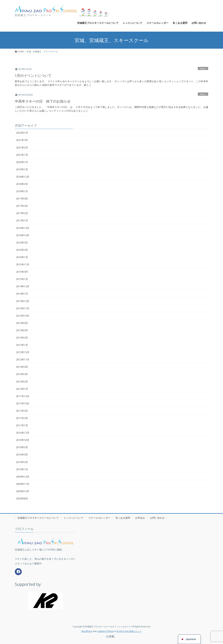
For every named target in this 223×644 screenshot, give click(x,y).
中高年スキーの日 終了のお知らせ (43, 101)
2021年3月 (22, 140)
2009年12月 (23, 477)
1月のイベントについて (33, 76)
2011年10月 (23, 403)
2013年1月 (22, 345)
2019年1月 (22, 169)
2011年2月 (22, 418)
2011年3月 (22, 411)
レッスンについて (74, 518)
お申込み (140, 518)
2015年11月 (23, 264)
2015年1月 (22, 279)
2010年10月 (23, 440)
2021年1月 (22, 155)
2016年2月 (22, 250)
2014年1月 (22, 294)
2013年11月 (23, 308)
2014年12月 (23, 286)
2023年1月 (22, 133)
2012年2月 (22, 382)
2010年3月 (22, 455)
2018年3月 (22, 184)
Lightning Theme (105, 631)
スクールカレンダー (99, 518)
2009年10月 (23, 491)
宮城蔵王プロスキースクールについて (38, 518)
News (203, 69)
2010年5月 (22, 447)
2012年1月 (22, 389)
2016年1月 (22, 257)
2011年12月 (23, 396)
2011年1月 (22, 425)
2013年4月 (22, 323)
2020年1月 (22, 162)
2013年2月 (22, 338)
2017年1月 (22, 220)
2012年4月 (22, 367)
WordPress (87, 631)
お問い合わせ (157, 518)
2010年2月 (22, 462)
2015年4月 (22, 272)
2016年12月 (23, 228)
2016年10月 (23, 235)
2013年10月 (23, 316)
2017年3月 (22, 206)
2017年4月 (22, 199)
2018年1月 (22, 191)
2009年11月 (23, 484)
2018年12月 (23, 177)
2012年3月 (22, 374)
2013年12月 (23, 301)
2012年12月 (23, 352)
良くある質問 (123, 518)
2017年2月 (22, 213)
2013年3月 (22, 330)
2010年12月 (23, 433)
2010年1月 (22, 469)
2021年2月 (22, 147)
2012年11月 (23, 359)
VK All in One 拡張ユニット (129, 631)
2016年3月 (22, 242)
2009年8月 (22, 498)
